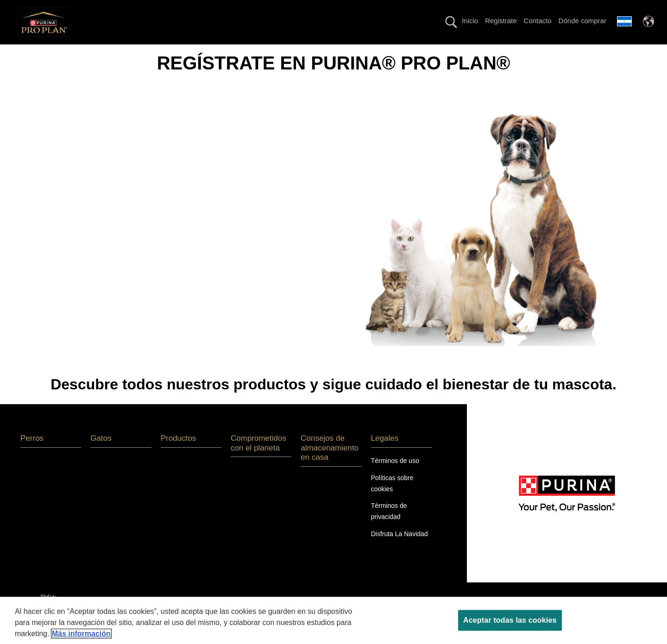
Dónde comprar (582, 21)
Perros (116, 53)
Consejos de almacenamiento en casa (330, 464)
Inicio (470, 21)
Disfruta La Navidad (400, 550)
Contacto (538, 21)
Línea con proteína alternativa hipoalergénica (340, 53)
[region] (333, 620)
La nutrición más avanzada (219, 53)
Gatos (153, 53)
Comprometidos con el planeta (258, 460)
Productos (438, 53)
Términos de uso (395, 477)
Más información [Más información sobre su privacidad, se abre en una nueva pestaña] (81, 634)
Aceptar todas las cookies (510, 620)
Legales (385, 455)
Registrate (501, 21)
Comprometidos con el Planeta (516, 53)
